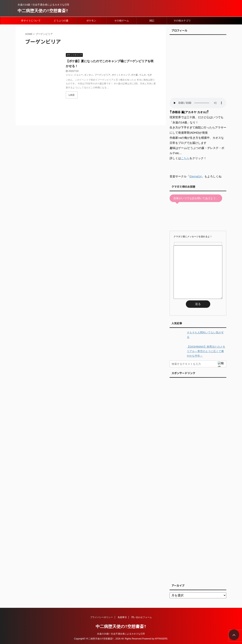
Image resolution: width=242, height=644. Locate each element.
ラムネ (143, 75)
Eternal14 (195, 176)
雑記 (152, 21)
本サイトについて (31, 21)
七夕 (150, 75)
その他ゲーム (122, 21)
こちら (185, 158)
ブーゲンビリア (102, 75)
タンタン (89, 75)
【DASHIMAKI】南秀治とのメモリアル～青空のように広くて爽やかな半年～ (206, 351)
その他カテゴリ (182, 21)
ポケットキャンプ (121, 75)
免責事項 (122, 617)
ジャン (69, 75)
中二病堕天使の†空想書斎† (43, 11)
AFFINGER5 (161, 639)
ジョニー (78, 75)
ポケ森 (134, 75)
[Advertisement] (198, 479)
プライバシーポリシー (102, 617)
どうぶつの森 (61, 21)
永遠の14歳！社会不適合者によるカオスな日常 (121, 634)
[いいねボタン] (72, 95)
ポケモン (91, 21)
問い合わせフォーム (142, 617)
